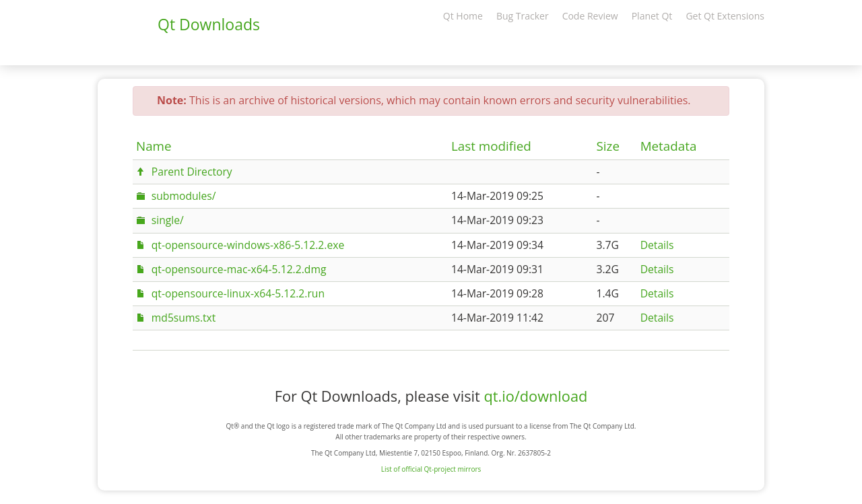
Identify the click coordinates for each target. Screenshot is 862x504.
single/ (168, 220)
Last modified (491, 146)
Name (154, 146)
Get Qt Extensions (725, 16)
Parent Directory (192, 172)
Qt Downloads (209, 24)
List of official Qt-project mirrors (431, 469)
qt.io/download (535, 396)
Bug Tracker (523, 16)
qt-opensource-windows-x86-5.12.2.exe (248, 245)
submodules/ (184, 196)
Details (657, 245)
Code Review (590, 16)
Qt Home (463, 16)
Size (608, 146)
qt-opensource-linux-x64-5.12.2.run (238, 293)
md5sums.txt (184, 318)
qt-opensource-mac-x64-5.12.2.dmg (239, 269)
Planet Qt (652, 16)
